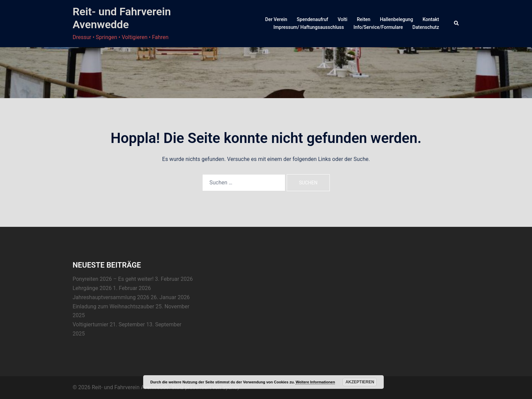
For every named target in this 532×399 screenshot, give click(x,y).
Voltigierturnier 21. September (109, 324)
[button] (457, 23)
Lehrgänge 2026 (92, 288)
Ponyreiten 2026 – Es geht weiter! (113, 279)
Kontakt (431, 19)
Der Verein (276, 19)
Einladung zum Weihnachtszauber (113, 306)
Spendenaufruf (313, 19)
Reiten (364, 19)
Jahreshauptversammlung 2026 (111, 297)
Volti (342, 19)
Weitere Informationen (315, 382)
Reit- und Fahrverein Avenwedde (122, 18)
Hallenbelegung (397, 19)
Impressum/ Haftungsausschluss (309, 27)
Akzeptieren (360, 382)
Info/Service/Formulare (378, 27)
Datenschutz (426, 27)
